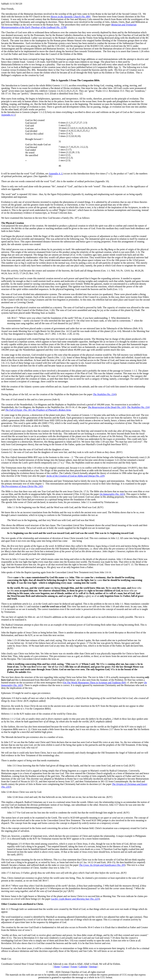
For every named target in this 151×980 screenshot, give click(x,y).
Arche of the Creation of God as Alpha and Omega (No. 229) (75, 476)
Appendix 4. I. (8, 115)
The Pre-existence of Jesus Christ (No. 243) (22, 486)
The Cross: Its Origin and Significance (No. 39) (102, 865)
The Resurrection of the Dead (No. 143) (107, 407)
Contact (65, 967)
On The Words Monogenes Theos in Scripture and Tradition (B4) (95, 683)
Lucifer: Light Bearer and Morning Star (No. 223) (75, 899)
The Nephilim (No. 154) (104, 394)
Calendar (83, 967)
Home (57, 967)
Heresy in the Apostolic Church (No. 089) (71, 17)
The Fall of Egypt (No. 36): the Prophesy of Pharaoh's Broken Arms (38, 410)
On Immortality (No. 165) (112, 494)
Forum (74, 967)
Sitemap (93, 967)
